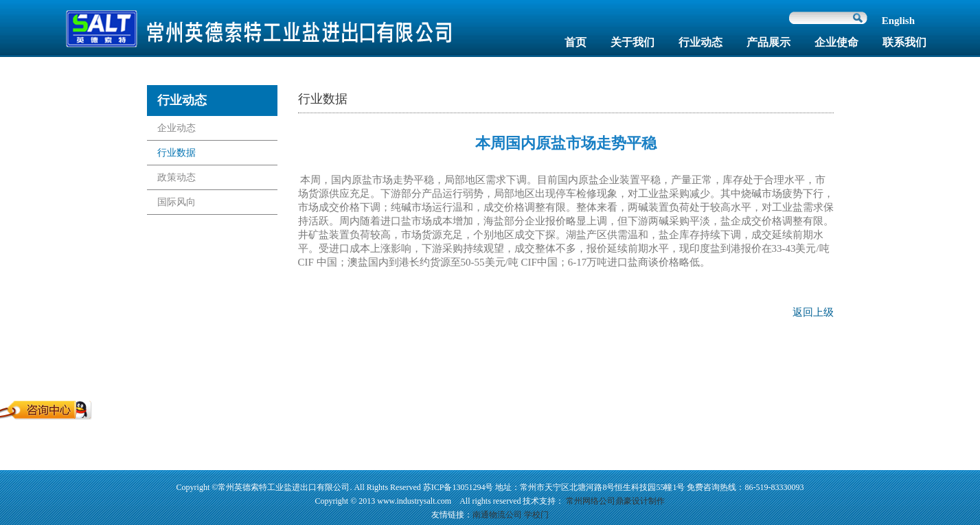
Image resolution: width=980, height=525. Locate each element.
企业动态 (176, 128)
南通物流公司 (497, 515)
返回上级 (813, 312)
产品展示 (768, 42)
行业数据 (176, 153)
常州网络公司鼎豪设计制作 (615, 501)
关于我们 (633, 42)
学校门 (536, 515)
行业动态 (700, 42)
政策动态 (176, 177)
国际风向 (176, 202)
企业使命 (836, 42)
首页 (576, 42)
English (898, 21)
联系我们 (904, 42)
